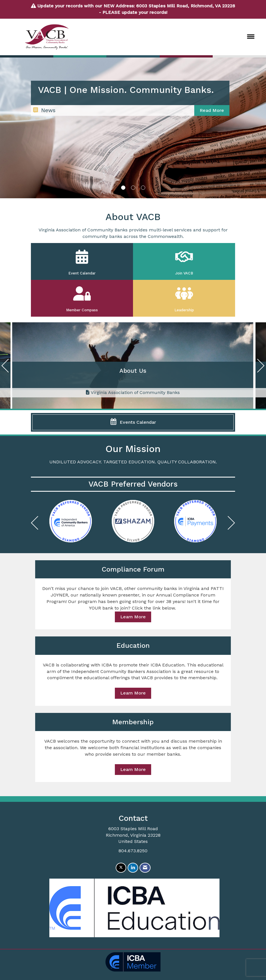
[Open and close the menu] (175, 37)
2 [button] (133, 188)
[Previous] (5, 367)
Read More (212, 110)
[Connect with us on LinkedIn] (133, 868)
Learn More (133, 617)
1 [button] (123, 188)
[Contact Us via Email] (145, 868)
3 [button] (143, 188)
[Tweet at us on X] (121, 868)
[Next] (261, 367)
